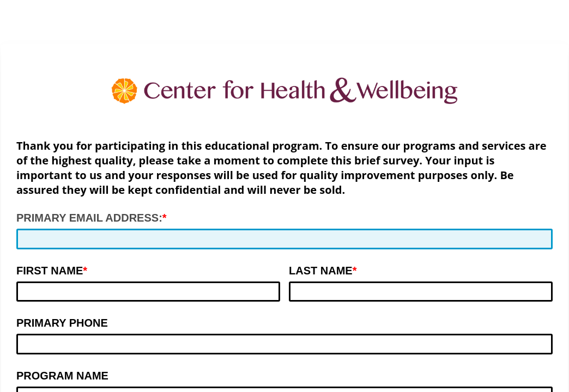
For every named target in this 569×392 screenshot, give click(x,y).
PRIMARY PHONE (62, 323)
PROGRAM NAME (62, 376)
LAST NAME (321, 271)
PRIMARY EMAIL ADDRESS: (89, 218)
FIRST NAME (50, 271)
